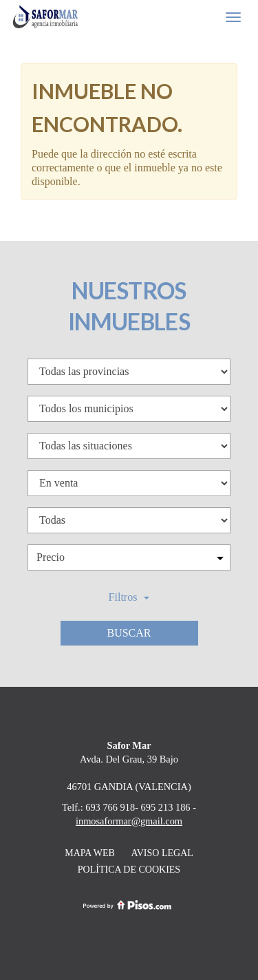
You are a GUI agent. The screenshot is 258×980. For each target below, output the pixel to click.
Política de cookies (129, 870)
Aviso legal (162, 853)
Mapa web (90, 853)
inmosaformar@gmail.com (129, 821)
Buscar (129, 633)
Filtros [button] (129, 597)
